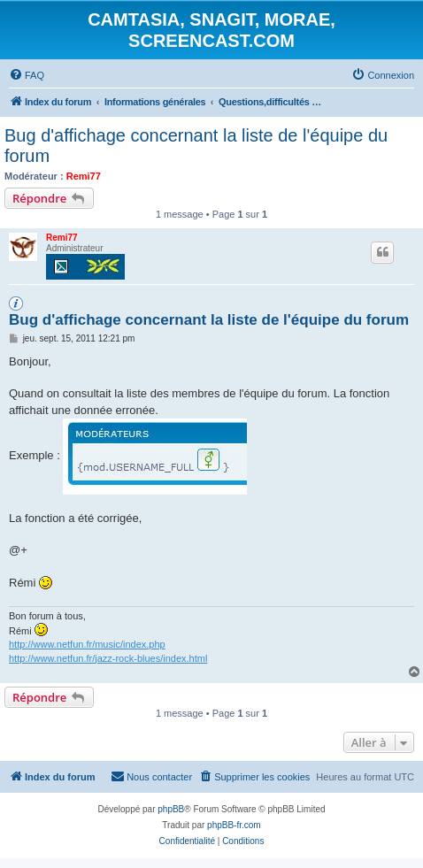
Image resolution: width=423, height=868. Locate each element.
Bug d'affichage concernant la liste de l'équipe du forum (196, 146)
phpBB (171, 809)
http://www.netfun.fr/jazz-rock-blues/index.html (108, 658)
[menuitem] (27, 75)
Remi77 (84, 176)
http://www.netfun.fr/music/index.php (87, 644)
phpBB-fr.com (234, 825)
